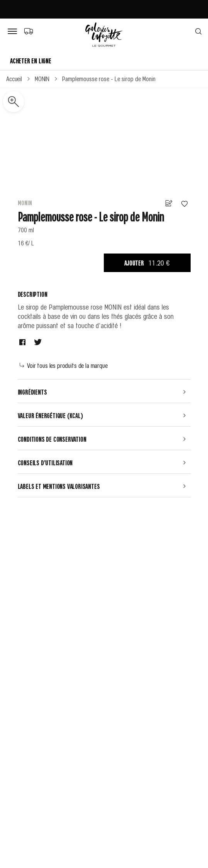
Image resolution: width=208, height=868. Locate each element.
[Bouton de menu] (14, 32)
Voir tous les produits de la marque (64, 365)
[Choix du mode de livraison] (28, 31)
